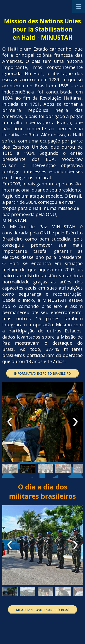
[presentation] (10, 422)
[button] (42, 373)
